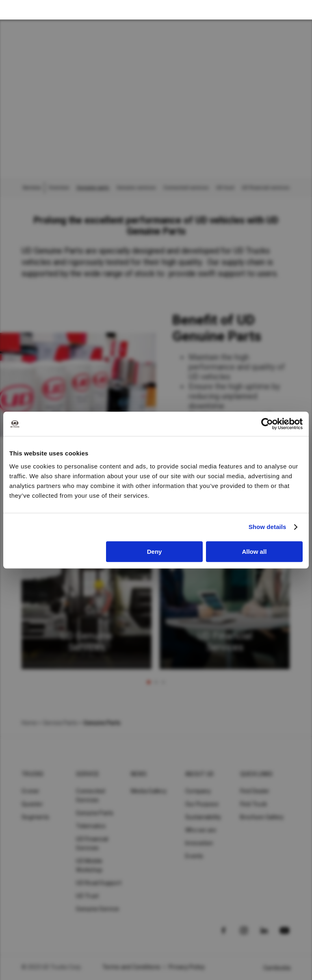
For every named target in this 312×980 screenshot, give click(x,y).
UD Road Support (99, 883)
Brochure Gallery (262, 817)
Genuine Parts (95, 813)
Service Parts (60, 723)
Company (198, 791)
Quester (32, 804)
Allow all (254, 552)
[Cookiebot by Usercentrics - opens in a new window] (267, 424)
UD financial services (266, 188)
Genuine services (136, 188)
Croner (31, 791)
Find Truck (254, 804)
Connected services (186, 188)
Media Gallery (149, 791)
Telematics (91, 826)
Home (29, 723)
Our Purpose (202, 804)
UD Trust (87, 896)
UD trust (225, 188)
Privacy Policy (187, 967)
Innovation (199, 843)
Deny (155, 552)
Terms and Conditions (131, 967)
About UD (199, 774)
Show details (268, 527)
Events (194, 856)
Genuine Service (97, 909)
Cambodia (277, 968)
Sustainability (203, 817)
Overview (59, 188)
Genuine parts (93, 188)
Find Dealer (255, 791)
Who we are (201, 830)
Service (88, 774)
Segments (35, 817)
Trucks (33, 774)
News (139, 774)
